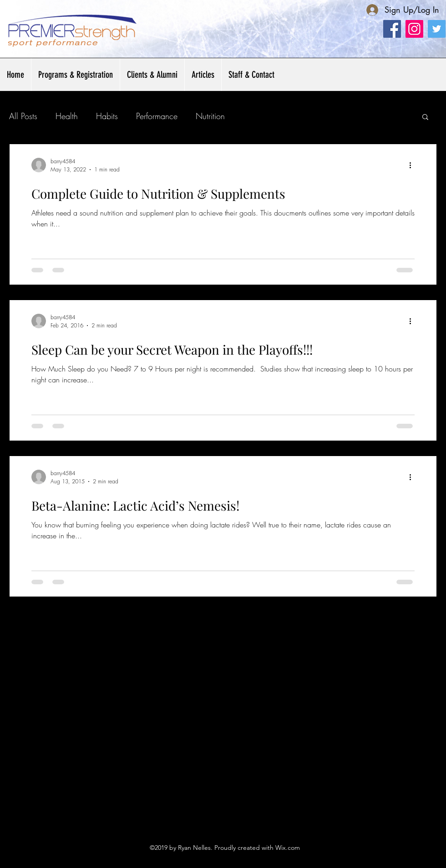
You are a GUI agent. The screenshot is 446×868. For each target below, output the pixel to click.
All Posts (23, 116)
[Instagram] (414, 29)
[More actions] (413, 165)
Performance (157, 116)
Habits (107, 116)
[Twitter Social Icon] (437, 29)
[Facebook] (392, 29)
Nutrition (210, 116)
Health (67, 116)
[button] (152, 75)
